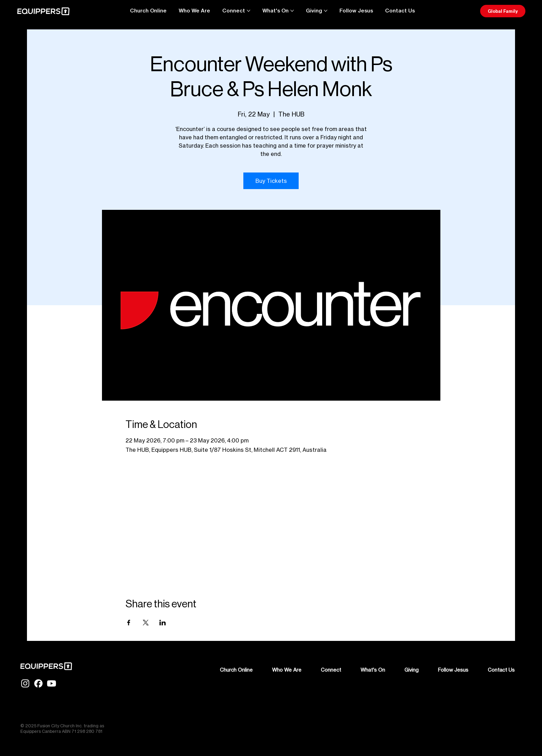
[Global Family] (503, 11)
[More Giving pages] (326, 11)
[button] (400, 11)
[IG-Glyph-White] (25, 683)
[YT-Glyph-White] (52, 683)
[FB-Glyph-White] (38, 683)
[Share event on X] (146, 623)
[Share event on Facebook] (129, 623)
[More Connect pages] (249, 11)
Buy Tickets (271, 181)
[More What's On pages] (292, 11)
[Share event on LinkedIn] (163, 623)
